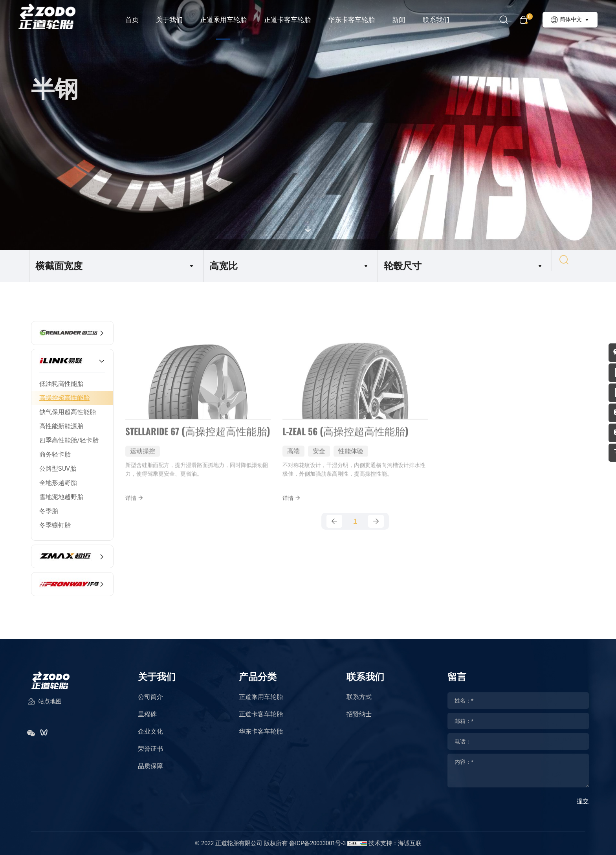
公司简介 (150, 697)
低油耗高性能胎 (61, 384)
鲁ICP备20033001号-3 (317, 843)
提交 (583, 801)
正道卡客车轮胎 (295, 20)
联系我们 (444, 20)
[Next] (376, 531)
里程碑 (147, 714)
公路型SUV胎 (58, 469)
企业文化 (150, 731)
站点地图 (44, 707)
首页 (140, 20)
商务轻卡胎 (55, 454)
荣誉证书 (150, 749)
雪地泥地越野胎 (61, 497)
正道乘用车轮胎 (231, 20)
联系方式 (359, 697)
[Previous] (334, 531)
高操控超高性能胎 (64, 398)
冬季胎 (49, 511)
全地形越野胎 (58, 483)
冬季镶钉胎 (55, 525)
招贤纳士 (359, 714)
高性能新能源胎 (61, 426)
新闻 (407, 20)
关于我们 (177, 20)
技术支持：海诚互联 (395, 843)
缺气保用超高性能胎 (68, 412)
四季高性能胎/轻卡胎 (69, 440)
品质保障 (150, 766)
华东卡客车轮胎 (359, 20)
